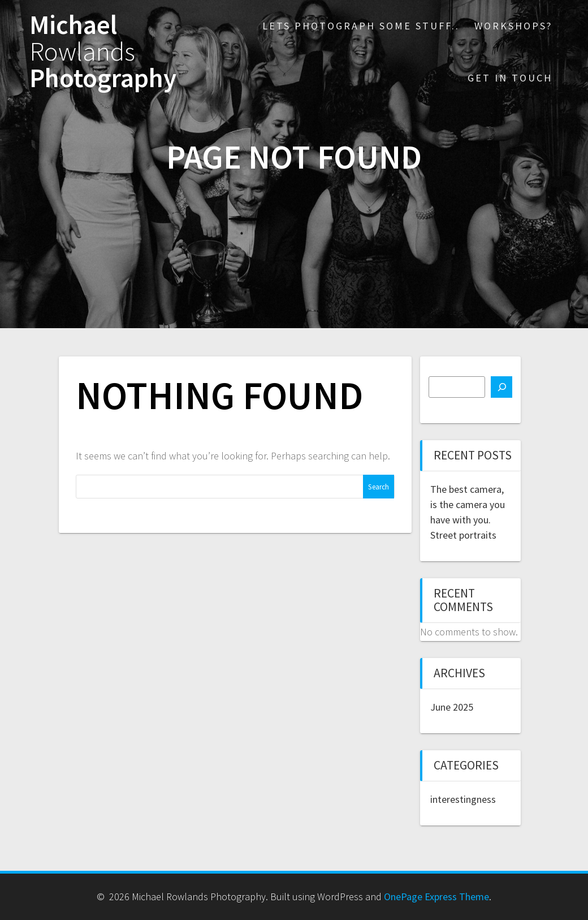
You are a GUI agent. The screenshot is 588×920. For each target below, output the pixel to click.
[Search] (501, 387)
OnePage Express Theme (436, 897)
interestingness (463, 799)
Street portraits (463, 535)
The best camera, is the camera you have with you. (468, 504)
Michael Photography (103, 51)
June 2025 (452, 707)
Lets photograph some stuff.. (361, 26)
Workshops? (513, 26)
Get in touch (510, 78)
